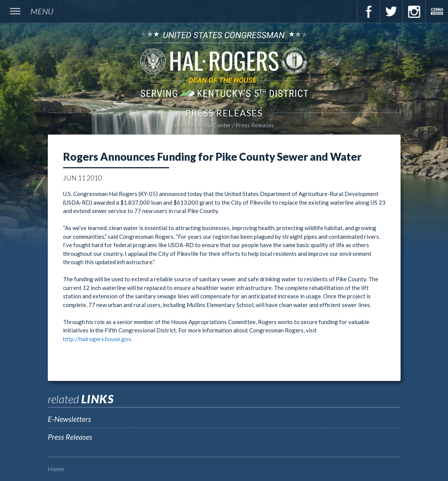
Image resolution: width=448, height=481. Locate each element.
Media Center (213, 125)
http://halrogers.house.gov (97, 339)
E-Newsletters (69, 419)
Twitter (391, 11)
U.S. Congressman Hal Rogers (224, 64)
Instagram (414, 11)
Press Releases (255, 125)
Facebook (368, 11)
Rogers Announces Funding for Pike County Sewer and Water (212, 157)
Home (182, 125)
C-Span (437, 11)
